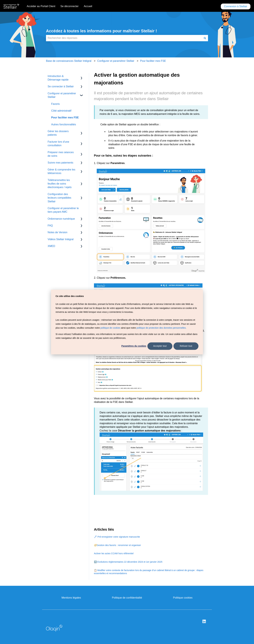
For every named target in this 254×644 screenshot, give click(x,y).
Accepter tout (160, 346)
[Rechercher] (205, 38)
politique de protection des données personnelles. (162, 328)
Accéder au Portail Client (41, 6)
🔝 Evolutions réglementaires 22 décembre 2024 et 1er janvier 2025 (128, 562)
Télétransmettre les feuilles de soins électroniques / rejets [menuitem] (60, 184)
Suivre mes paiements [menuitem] (60, 163)
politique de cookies (110, 328)
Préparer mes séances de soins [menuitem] (61, 154)
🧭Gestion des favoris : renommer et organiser (117, 545)
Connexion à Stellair (236, 6)
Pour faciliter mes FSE (153, 61)
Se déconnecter (69, 6)
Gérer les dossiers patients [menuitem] (58, 133)
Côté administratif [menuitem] (61, 111)
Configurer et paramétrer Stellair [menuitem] (62, 95)
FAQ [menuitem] (50, 226)
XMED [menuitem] (51, 246)
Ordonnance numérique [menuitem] (61, 219)
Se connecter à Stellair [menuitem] (61, 86)
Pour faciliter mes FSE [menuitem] (65, 117)
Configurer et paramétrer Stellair (116, 61)
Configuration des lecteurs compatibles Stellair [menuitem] (59, 198)
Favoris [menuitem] (55, 104)
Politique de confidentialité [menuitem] (127, 598)
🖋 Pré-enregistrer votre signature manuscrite (117, 537)
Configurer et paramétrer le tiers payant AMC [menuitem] (63, 210)
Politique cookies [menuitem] (183, 598)
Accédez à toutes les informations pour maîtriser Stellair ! (101, 31)
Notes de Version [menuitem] (58, 232)
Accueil (88, 6)
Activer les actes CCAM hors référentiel (114, 553)
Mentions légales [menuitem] (71, 598)
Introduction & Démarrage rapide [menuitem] (58, 78)
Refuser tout (186, 346)
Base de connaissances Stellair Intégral (69, 61)
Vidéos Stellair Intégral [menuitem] (61, 239)
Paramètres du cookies (134, 346)
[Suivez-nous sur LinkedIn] (204, 621)
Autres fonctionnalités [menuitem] (64, 124)
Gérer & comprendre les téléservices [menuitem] (61, 171)
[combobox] (124, 38)
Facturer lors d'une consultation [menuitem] (58, 144)
